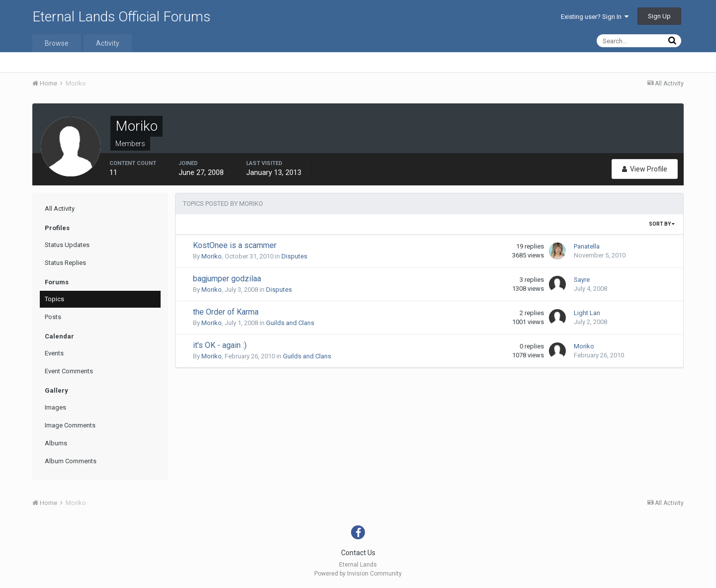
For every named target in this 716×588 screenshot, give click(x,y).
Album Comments (71, 461)
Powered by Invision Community (358, 574)
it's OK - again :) (220, 345)
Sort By (662, 224)
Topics (54, 299)
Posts (53, 317)
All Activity (60, 209)
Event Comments (69, 371)
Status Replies (65, 263)
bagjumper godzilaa (227, 279)
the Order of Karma (226, 312)
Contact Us (358, 553)
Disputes (294, 256)
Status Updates (67, 245)
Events (54, 353)
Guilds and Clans (290, 323)
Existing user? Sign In (595, 17)
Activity (108, 43)
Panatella (587, 246)
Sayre (582, 280)
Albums (56, 443)
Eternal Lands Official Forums (121, 17)
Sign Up (659, 16)
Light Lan (587, 313)
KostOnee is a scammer (235, 245)
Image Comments (70, 425)
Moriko (212, 256)
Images (55, 407)
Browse (57, 43)
